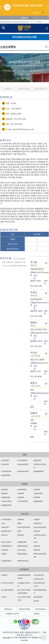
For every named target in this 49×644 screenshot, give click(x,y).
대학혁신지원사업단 (23, 561)
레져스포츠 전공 (24, 89)
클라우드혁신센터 (6, 542)
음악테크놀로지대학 (23, 471)
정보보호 (37, 614)
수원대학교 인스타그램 (24, 622)
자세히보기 (37, 13)
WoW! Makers (22, 550)
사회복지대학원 (38, 493)
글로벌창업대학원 (6, 505)
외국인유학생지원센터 (40, 527)
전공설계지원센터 (6, 561)
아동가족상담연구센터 (24, 527)
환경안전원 (37, 546)
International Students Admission (15, 22)
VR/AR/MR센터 (38, 597)
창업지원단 (21, 535)
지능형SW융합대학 (23, 464)
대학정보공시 (8, 609)
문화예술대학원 (38, 501)
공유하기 (46, 47)
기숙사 (3, 523)
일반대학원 (4, 490)
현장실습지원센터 (22, 554)
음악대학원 (37, 497)
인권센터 (4, 554)
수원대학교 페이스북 (20, 622)
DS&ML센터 (5, 550)
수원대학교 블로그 (16, 622)
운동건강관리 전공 (41, 89)
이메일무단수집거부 (12, 614)
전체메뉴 (47, 28)
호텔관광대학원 (6, 497)
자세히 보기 (46, 263)
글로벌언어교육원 (22, 546)
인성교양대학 (5, 460)
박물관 (19, 523)
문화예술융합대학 (39, 471)
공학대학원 (21, 493)
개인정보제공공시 (41, 609)
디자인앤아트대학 (6, 471)
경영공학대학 (37, 460)
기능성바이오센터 (39, 579)
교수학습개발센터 (6, 520)
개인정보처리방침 (24, 609)
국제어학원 (21, 520)
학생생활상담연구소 (7, 546)
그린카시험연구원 (39, 575)
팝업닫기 (25, 18)
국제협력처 (37, 520)
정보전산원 (37, 531)
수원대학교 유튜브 (28, 622)
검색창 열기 (3, 28)
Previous (2, 8)
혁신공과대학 (5, 464)
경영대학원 (4, 493)
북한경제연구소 (38, 523)
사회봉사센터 (5, 527)
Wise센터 (36, 601)
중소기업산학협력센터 (8, 590)
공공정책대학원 (22, 490)
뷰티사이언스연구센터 (8, 583)
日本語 (38, 22)
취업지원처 (37, 550)
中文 (32, 22)
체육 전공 (8, 89)
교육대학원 (37, 490)
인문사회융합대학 (22, 460)
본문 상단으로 (44, 637)
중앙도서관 (4, 535)
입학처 (19, 531)
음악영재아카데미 (6, 531)
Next (48, 8)
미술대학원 (21, 497)
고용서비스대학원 (6, 501)
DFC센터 (4, 597)
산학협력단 (4, 575)
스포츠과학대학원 (22, 501)
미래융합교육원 (22, 542)
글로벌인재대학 (6, 475)
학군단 (36, 542)
